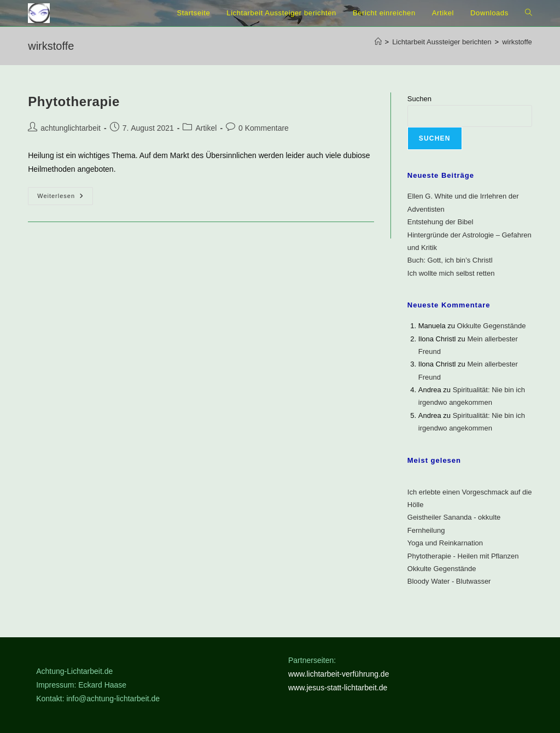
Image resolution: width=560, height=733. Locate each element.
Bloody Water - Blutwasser (449, 581)
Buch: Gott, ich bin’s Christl (450, 260)
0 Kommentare (264, 128)
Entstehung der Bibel (441, 222)
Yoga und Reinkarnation (445, 543)
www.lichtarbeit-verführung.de (339, 674)
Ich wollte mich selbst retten (451, 273)
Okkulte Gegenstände (492, 326)
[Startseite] (378, 42)
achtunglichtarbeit (71, 128)
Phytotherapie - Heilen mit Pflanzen (463, 556)
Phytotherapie (74, 101)
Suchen (419, 99)
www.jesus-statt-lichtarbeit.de (338, 688)
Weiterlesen (65, 196)
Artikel (206, 128)
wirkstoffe (517, 42)
